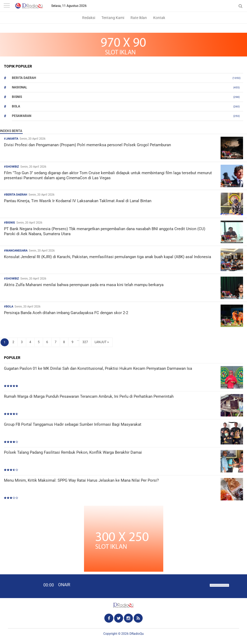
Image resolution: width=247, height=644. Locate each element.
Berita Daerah (24, 78)
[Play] (17, 586)
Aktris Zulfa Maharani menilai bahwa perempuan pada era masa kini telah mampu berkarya (84, 285)
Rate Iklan (139, 18)
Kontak (159, 18)
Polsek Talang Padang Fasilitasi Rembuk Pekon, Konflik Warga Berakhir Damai (73, 452)
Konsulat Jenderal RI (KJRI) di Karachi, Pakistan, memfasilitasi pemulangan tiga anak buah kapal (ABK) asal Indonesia (108, 257)
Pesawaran (22, 116)
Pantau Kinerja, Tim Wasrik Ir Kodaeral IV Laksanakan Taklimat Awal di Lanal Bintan (78, 201)
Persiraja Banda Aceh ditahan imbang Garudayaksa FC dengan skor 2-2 (66, 313)
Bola (16, 106)
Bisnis (17, 97)
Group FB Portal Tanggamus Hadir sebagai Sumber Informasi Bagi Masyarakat (73, 424)
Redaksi (89, 18)
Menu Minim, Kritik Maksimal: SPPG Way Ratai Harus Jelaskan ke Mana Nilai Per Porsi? (81, 480)
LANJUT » (102, 342)
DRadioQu (137, 634)
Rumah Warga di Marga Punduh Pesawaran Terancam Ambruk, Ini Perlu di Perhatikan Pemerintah (89, 396)
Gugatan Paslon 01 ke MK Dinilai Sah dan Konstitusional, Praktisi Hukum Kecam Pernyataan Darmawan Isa (98, 368)
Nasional (20, 87)
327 (85, 342)
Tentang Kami (113, 18)
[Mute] (204, 585)
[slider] (219, 589)
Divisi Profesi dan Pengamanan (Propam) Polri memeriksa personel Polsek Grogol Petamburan (87, 145)
